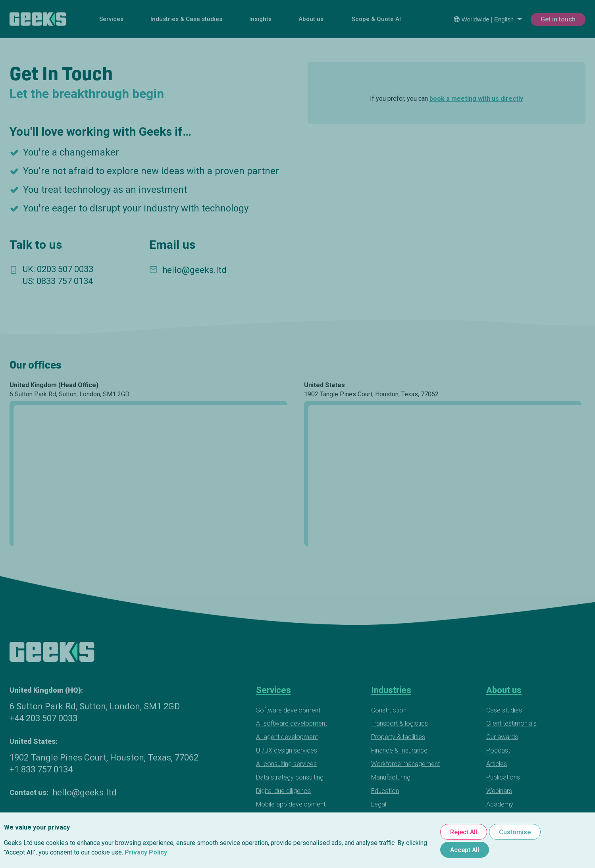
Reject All (464, 832)
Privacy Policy (146, 852)
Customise (515, 832)
